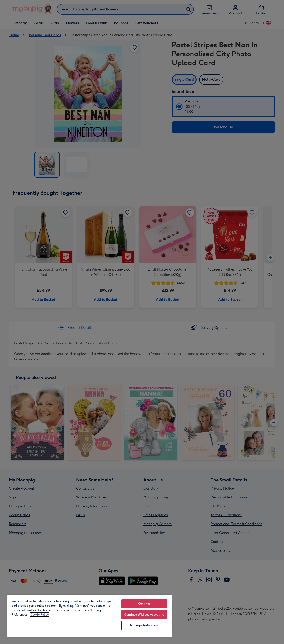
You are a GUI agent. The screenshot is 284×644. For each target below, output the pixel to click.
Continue (144, 604)
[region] (89, 616)
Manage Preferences (144, 625)
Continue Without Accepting (144, 615)
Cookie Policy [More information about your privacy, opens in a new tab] (40, 615)
